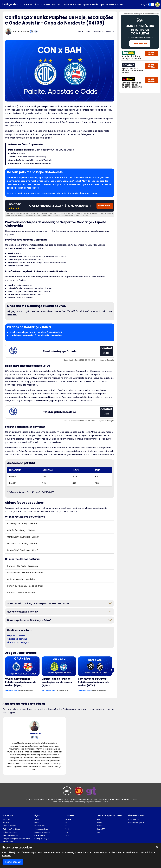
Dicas (37, 4)
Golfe (67, 835)
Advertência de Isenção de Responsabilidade (141, 14)
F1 (66, 823)
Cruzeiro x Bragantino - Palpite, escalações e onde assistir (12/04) (21, 682)
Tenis (67, 829)
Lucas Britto (14, 691)
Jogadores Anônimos (129, 799)
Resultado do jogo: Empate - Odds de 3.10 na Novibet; (36, 332)
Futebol (28, 4)
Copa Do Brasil (40, 826)
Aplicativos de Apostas (111, 4)
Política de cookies (10, 832)
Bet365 (99, 823)
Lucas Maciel (23, 31)
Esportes (46, 4)
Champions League (42, 839)
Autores (6, 823)
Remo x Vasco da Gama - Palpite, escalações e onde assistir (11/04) (94, 682)
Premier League (40, 835)
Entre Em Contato (9, 826)
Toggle (151, 4)
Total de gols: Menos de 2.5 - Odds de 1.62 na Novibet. (36, 335)
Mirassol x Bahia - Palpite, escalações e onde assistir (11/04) (57, 682)
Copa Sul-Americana (42, 832)
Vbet (98, 832)
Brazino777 (101, 829)
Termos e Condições (11, 835)
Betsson (100, 826)
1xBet (98, 819)
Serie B (37, 823)
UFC (67, 832)
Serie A (37, 819)
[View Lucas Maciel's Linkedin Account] (36, 31)
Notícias (56, 4)
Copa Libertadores (41, 829)
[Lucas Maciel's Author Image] (34, 726)
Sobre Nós (7, 819)
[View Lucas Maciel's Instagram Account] (32, 31)
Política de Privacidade (11, 829)
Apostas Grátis (90, 4)
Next (112, 670)
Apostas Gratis (133, 819)
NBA (67, 826)
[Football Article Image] (22, 666)
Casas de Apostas (72, 4)
